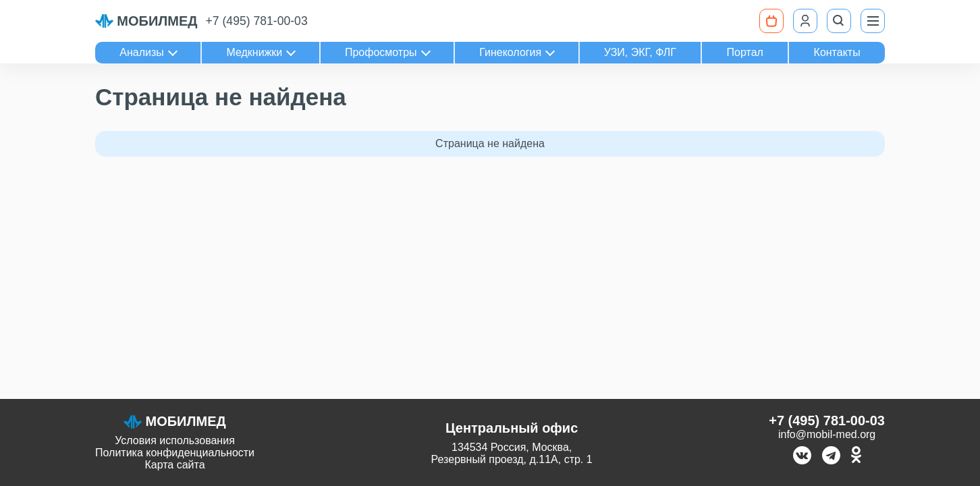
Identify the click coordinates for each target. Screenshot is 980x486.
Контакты (837, 52)
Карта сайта (174, 465)
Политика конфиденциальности (175, 453)
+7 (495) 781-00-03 (257, 21)
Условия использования (175, 440)
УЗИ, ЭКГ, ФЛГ (640, 52)
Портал (745, 52)
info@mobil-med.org (827, 434)
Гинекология (510, 52)
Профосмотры (381, 52)
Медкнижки (254, 52)
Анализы (142, 52)
